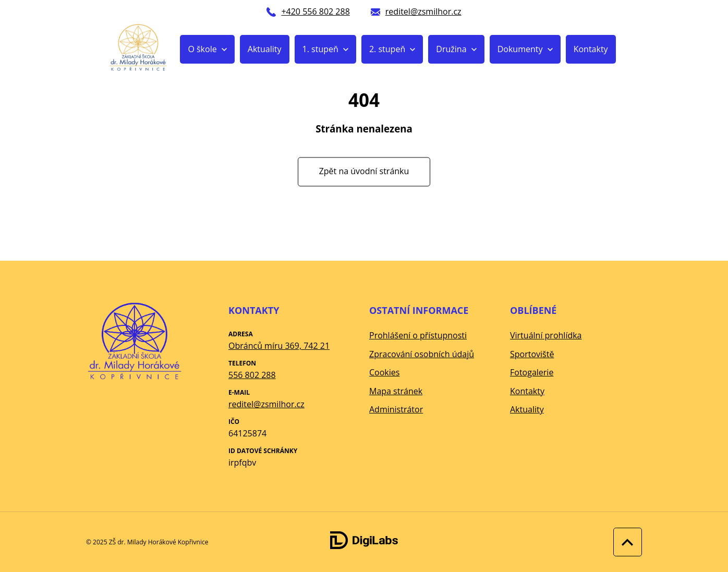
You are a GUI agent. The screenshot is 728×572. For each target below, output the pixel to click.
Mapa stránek (396, 391)
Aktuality (265, 49)
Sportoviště (532, 354)
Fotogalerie (532, 372)
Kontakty (591, 49)
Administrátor (396, 409)
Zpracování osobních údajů (422, 354)
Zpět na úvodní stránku (364, 172)
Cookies (384, 372)
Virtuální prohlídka (546, 335)
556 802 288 (252, 375)
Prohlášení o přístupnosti (418, 335)
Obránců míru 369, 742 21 (279, 346)
